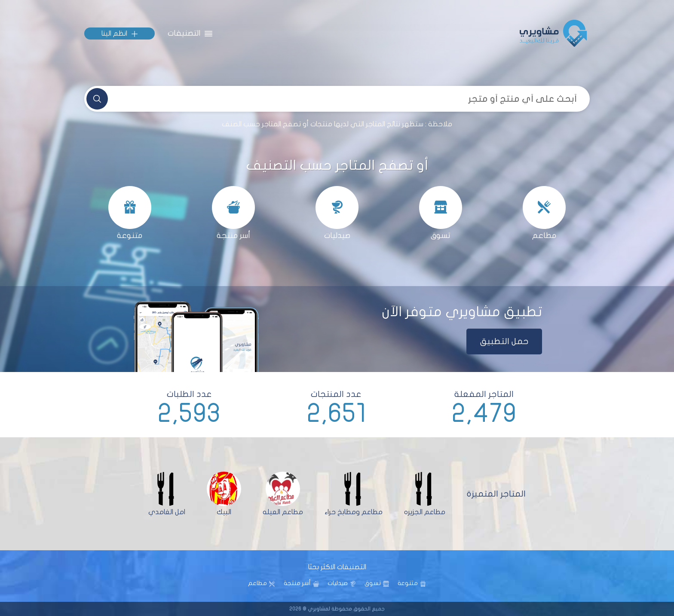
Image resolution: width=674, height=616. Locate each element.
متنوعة (408, 583)
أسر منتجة (297, 583)
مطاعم (257, 583)
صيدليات (338, 583)
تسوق (373, 583)
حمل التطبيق (504, 341)
